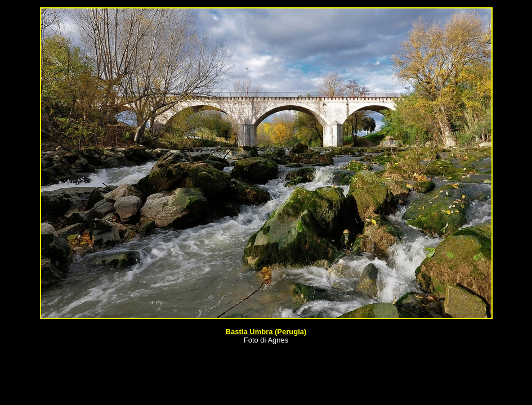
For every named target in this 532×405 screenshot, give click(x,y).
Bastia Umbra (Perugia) (266, 332)
